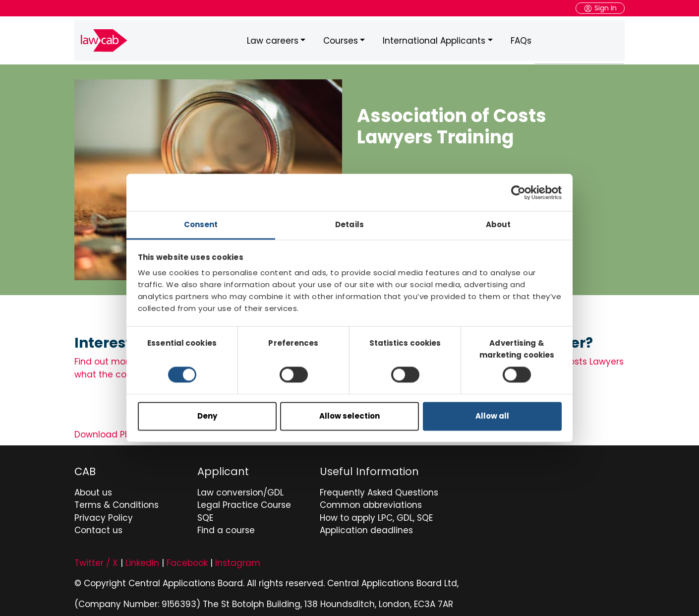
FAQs (521, 39)
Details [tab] (349, 224)
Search (624, 39)
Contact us (98, 528)
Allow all (492, 416)
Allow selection (349, 416)
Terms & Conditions (116, 502)
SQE (205, 515)
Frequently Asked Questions (379, 490)
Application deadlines (366, 528)
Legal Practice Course (244, 502)
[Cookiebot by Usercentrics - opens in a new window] (518, 192)
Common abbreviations (371, 502)
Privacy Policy (104, 515)
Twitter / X (96, 560)
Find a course (226, 528)
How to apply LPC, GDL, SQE (376, 515)
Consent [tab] (201, 224)
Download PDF (105, 432)
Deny (207, 416)
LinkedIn (142, 560)
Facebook (187, 560)
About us (93, 490)
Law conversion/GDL (240, 490)
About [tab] (498, 224)
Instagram (238, 560)
